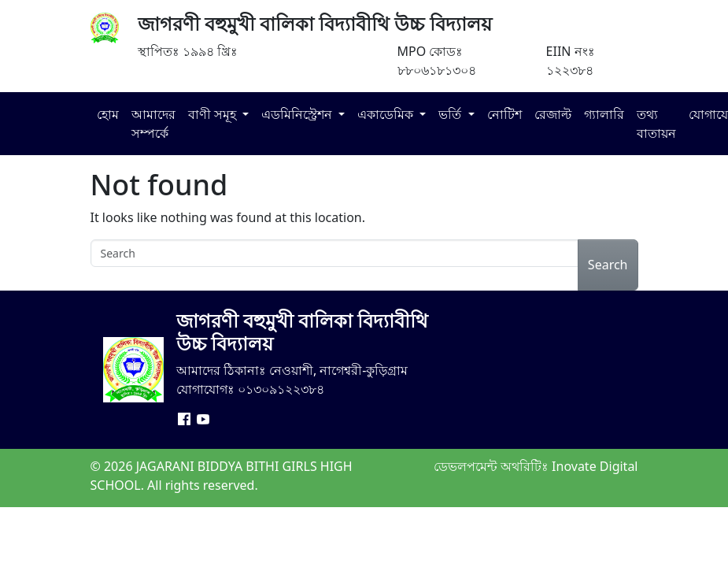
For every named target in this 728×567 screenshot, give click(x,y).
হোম (108, 114)
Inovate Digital (595, 466)
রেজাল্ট (553, 114)
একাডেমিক (387, 114)
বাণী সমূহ (214, 114)
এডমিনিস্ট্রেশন (298, 114)
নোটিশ (504, 114)
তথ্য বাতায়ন (656, 124)
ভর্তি (451, 114)
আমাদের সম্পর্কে (153, 124)
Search (608, 265)
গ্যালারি (604, 114)
